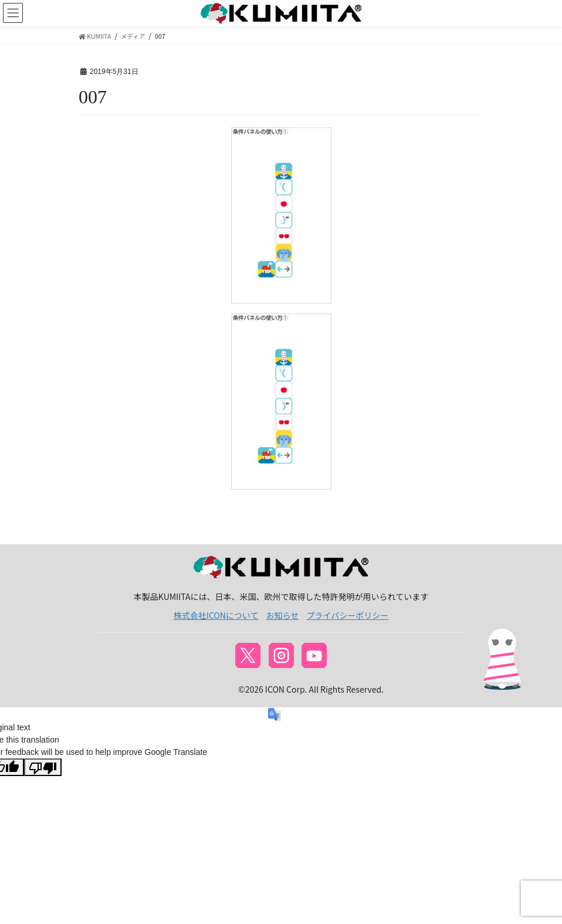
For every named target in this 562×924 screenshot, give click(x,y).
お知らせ (283, 615)
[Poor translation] (43, 767)
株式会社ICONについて (216, 615)
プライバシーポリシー (347, 615)
